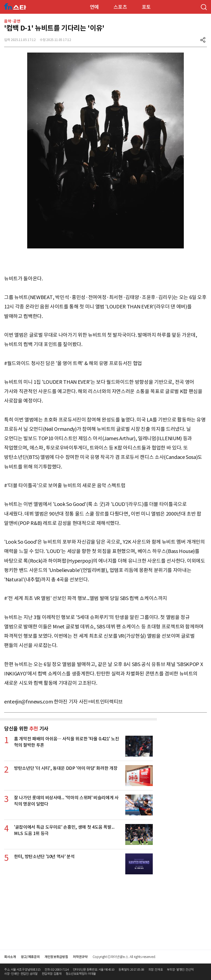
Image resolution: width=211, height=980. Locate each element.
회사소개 (10, 957)
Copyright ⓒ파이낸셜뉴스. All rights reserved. (124, 957)
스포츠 (120, 7)
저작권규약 (80, 957)
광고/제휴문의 (30, 957)
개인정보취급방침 (56, 957)
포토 (146, 7)
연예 (94, 7)
